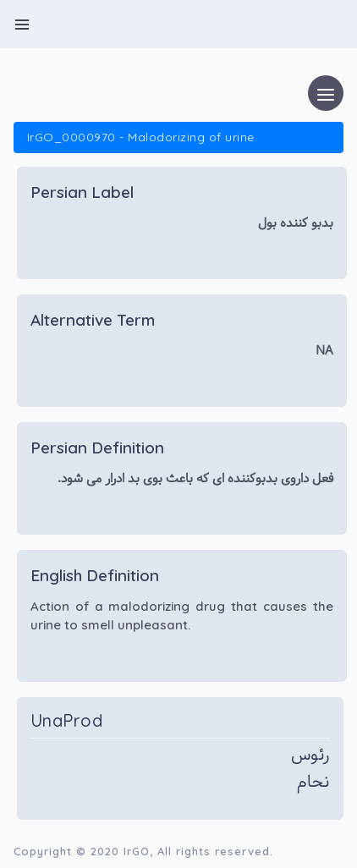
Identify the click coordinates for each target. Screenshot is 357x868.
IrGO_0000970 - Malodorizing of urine (141, 137)
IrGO (137, 851)
